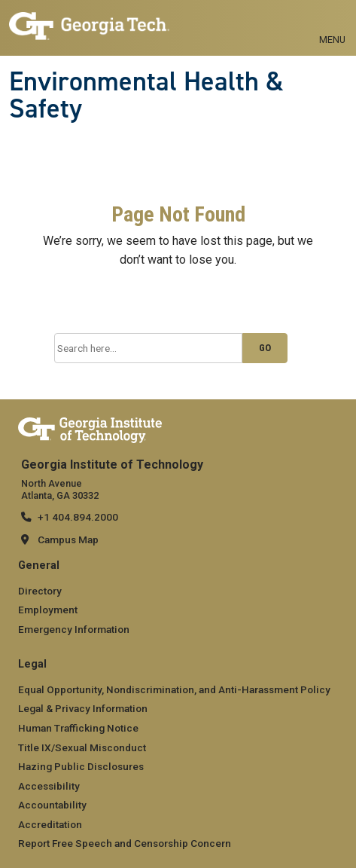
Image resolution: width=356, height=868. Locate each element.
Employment (48, 610)
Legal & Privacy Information (83, 708)
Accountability (52, 805)
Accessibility (49, 786)
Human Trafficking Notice (78, 728)
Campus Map (68, 539)
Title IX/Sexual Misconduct (82, 747)
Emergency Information (74, 629)
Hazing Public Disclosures (81, 766)
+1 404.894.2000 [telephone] (78, 517)
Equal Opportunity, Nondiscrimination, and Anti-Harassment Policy (174, 689)
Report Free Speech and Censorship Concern (125, 843)
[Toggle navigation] (332, 23)
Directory (40, 591)
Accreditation (50, 824)
